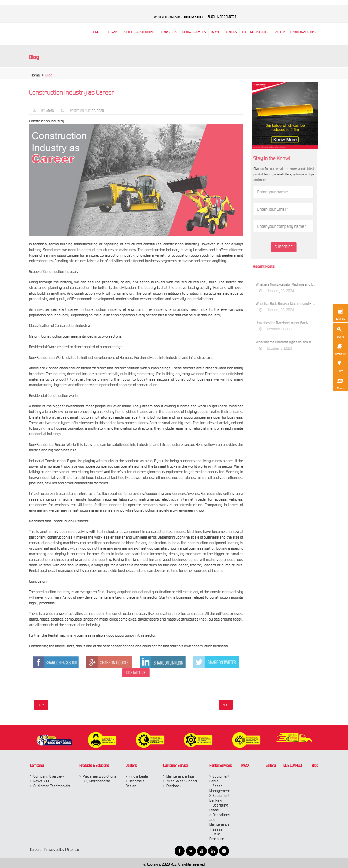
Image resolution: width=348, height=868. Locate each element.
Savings (340, 314)
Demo (340, 332)
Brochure (340, 349)
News (340, 383)
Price (340, 366)
